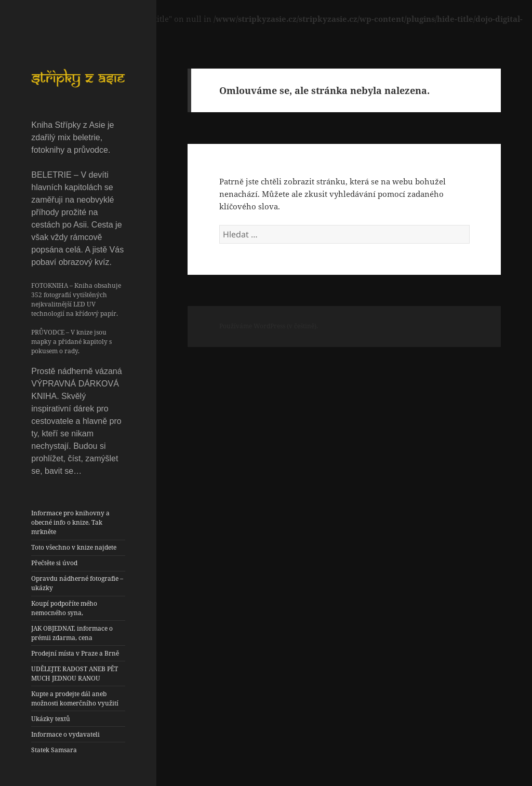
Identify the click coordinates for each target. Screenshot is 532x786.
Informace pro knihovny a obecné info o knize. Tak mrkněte (70, 522)
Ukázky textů (51, 719)
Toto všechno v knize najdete (74, 547)
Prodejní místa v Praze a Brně (75, 653)
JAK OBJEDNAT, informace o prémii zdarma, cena (72, 633)
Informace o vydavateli (65, 734)
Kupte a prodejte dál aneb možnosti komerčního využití (75, 698)
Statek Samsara (54, 750)
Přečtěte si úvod (54, 563)
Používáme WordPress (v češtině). (269, 326)
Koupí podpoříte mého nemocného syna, (64, 608)
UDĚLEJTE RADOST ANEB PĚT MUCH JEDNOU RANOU (75, 674)
